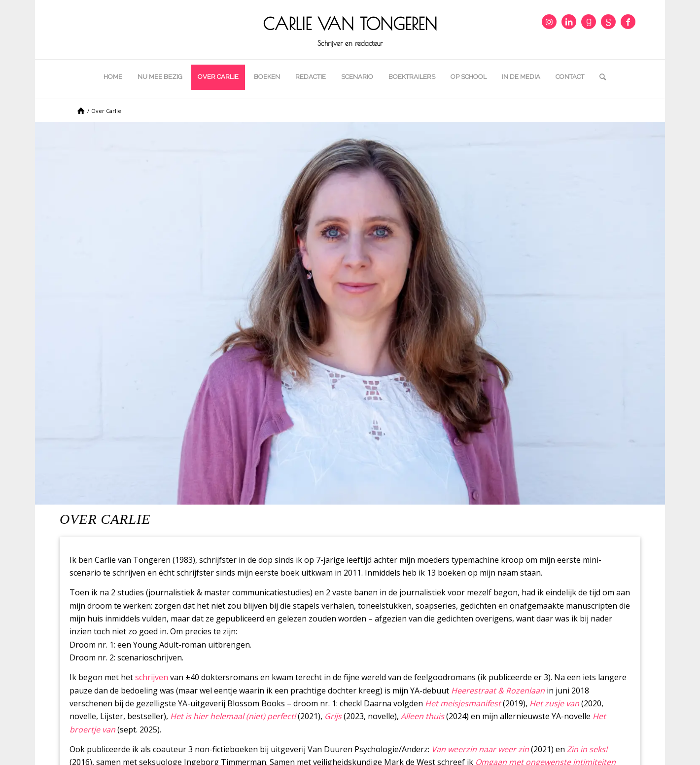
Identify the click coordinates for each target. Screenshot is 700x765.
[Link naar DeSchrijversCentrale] (608, 22)
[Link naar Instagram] (549, 22)
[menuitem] (113, 77)
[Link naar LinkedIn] (569, 22)
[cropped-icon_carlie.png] (350, 30)
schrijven (152, 677)
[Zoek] (599, 77)
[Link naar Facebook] (628, 22)
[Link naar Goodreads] (589, 22)
